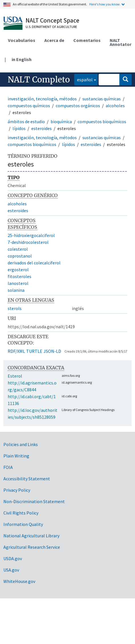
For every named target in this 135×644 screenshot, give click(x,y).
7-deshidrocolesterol (28, 242)
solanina (16, 290)
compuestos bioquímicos (102, 121)
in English (22, 59)
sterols (15, 308)
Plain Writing (16, 456)
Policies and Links (21, 444)
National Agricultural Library (31, 536)
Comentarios (87, 40)
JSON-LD (52, 351)
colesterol (18, 249)
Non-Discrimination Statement (34, 501)
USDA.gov (13, 558)
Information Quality (23, 524)
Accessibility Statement (27, 479)
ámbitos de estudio (26, 121)
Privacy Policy (17, 490)
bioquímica (61, 121)
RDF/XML (16, 351)
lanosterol (18, 283)
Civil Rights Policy (21, 513)
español (83, 79)
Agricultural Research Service (32, 547)
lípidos (19, 128)
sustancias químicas (102, 99)
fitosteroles (19, 276)
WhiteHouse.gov (19, 581)
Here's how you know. (105, 4)
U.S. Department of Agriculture (51, 27)
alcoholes (115, 106)
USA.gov (11, 570)
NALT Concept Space (52, 20)
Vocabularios (22, 40)
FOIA (8, 467)
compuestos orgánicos (78, 106)
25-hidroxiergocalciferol (31, 235)
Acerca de (54, 40)
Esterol (15, 376)
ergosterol (18, 270)
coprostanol (20, 256)
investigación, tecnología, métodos (42, 99)
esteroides (41, 128)
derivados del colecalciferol (34, 263)
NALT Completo (39, 80)
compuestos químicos (29, 106)
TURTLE (34, 351)
